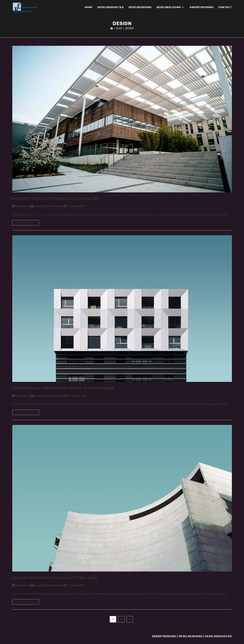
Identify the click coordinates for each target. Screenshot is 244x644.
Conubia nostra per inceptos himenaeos (56, 198)
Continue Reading (27, 223)
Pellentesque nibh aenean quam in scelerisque (63, 388)
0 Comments (56, 396)
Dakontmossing (164, 636)
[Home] (112, 28)
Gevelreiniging (191, 636)
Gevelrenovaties (218, 636)
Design (130, 28)
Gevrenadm (22, 206)
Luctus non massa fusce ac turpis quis (55, 578)
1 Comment (55, 206)
